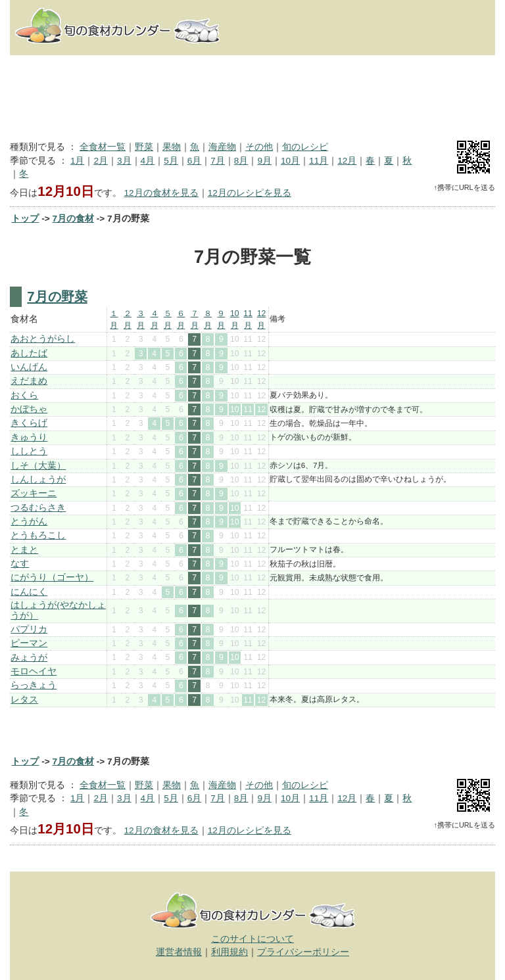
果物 (172, 147)
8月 (241, 161)
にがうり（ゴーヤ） (52, 577)
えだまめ (29, 381)
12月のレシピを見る (250, 193)
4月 (148, 161)
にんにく (29, 592)
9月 (264, 161)
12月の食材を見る (161, 193)
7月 (218, 161)
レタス (24, 700)
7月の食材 (73, 219)
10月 (290, 161)
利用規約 (229, 952)
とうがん (29, 522)
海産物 (222, 147)
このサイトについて (252, 939)
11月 (319, 161)
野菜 (144, 147)
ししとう (29, 451)
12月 (347, 161)
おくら (24, 395)
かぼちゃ (29, 409)
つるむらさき (38, 508)
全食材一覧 (103, 147)
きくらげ (29, 423)
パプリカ (29, 629)
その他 (259, 147)
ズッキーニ (34, 493)
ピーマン (29, 643)
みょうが (29, 658)
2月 (101, 161)
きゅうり (29, 437)
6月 (195, 161)
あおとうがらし (43, 339)
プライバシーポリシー (303, 952)
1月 (78, 161)
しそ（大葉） (38, 466)
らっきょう (34, 685)
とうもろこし (38, 535)
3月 (124, 161)
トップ (25, 219)
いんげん (29, 367)
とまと (24, 550)
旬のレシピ (305, 147)
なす (20, 564)
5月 (171, 161)
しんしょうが (38, 479)
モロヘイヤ (34, 671)
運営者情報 (179, 952)
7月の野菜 (57, 296)
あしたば (29, 353)
